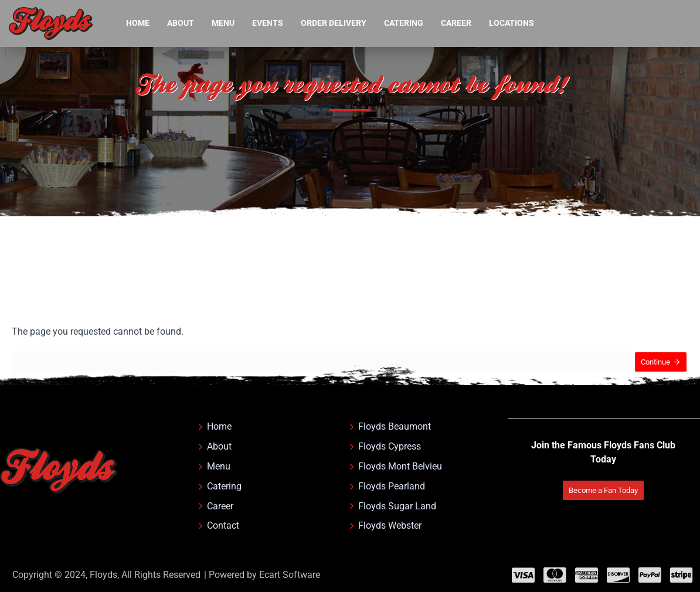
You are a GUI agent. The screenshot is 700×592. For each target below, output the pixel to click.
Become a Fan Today (598, 473)
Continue (651, 366)
